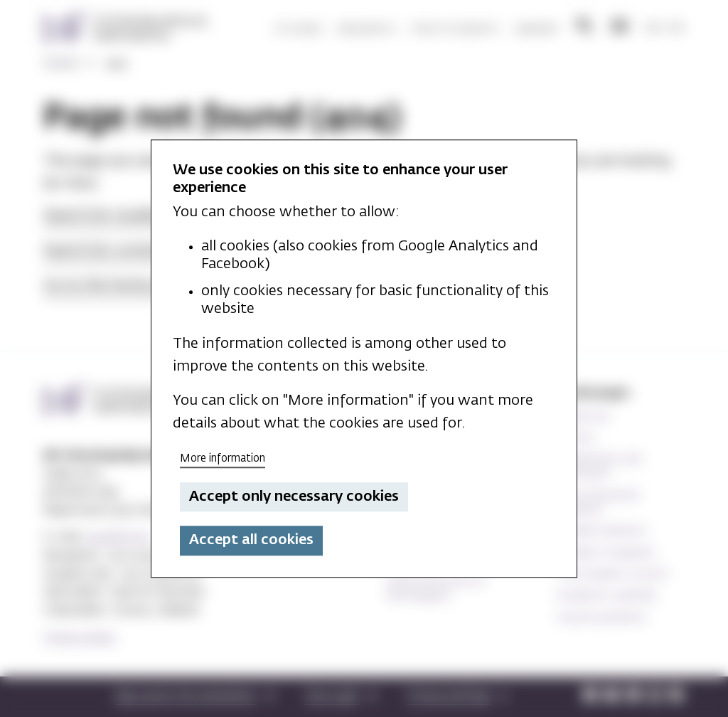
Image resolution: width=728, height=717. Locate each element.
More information (223, 458)
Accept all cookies (251, 541)
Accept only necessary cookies (294, 496)
